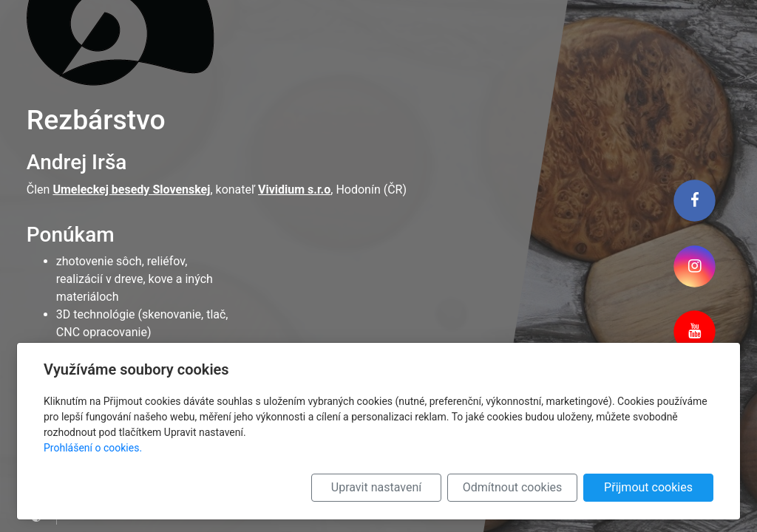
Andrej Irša (77, 162)
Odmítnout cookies (513, 487)
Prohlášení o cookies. (93, 448)
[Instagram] (694, 266)
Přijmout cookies (648, 487)
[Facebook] (694, 200)
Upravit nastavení (376, 487)
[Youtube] (694, 332)
